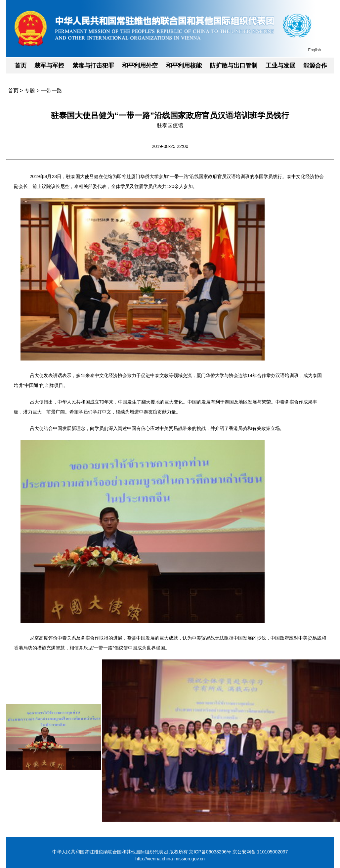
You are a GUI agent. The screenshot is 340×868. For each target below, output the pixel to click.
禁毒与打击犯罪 (93, 66)
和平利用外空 (140, 66)
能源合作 (315, 66)
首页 (21, 66)
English (314, 50)
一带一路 (52, 91)
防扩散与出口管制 (234, 66)
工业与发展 (280, 66)
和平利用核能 (184, 66)
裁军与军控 (49, 66)
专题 (30, 91)
